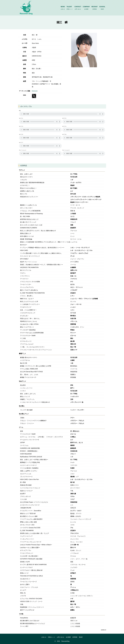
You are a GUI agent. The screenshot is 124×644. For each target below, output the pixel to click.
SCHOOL (102, 8)
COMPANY (86, 8)
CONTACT (78, 8)
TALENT (70, 8)
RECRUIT (95, 8)
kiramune (35, 91)
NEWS (63, 8)
